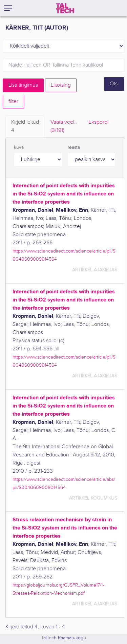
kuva (19, 147)
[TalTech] (65, 8)
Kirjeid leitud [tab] (25, 127)
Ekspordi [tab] (98, 122)
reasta (74, 147)
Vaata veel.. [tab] (64, 127)
